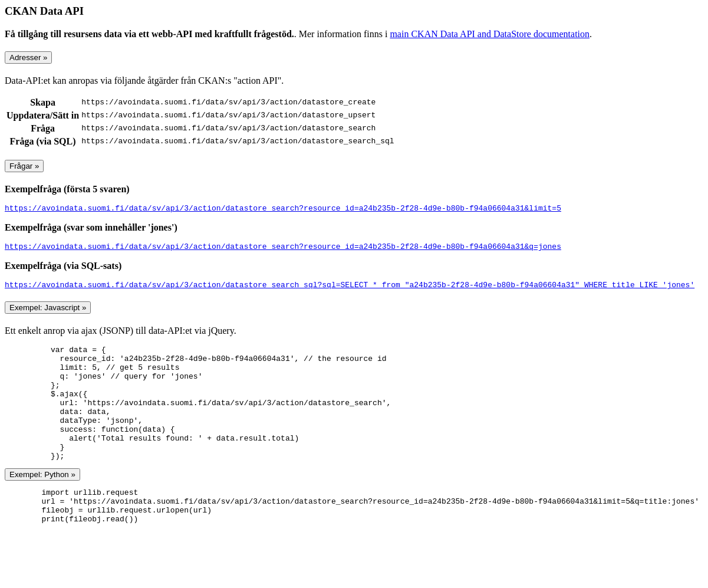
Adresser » (28, 58)
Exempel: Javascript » (48, 313)
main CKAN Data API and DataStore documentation (490, 34)
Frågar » (24, 166)
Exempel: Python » (42, 503)
